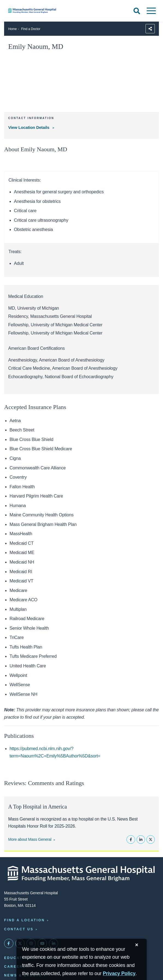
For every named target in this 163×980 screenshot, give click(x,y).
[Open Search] (137, 11)
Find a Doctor (31, 29)
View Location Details (29, 127)
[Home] (54, 11)
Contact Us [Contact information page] (19, 929)
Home (12, 29)
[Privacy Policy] (119, 974)
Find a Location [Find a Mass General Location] (24, 920)
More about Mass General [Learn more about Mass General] (30, 839)
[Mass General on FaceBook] (9, 943)
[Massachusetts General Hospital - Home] (81, 874)
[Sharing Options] (150, 29)
